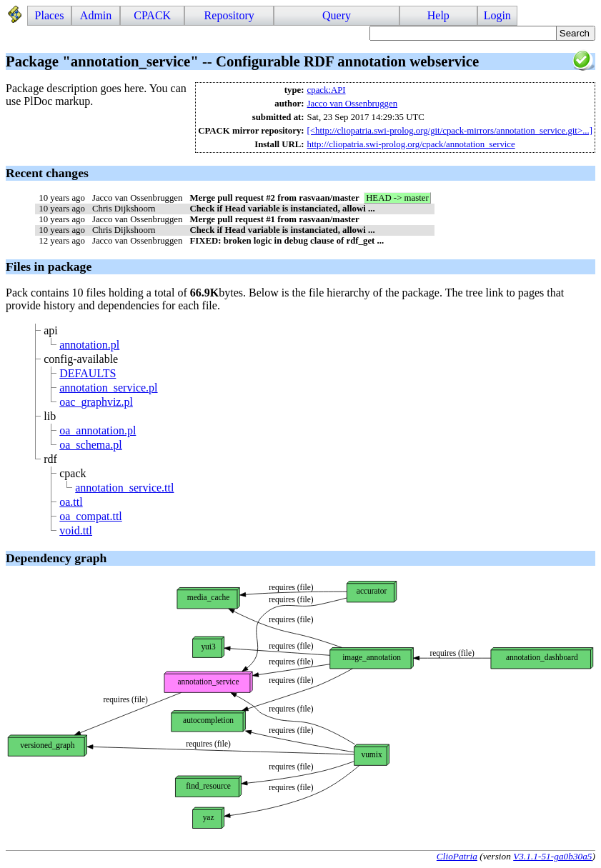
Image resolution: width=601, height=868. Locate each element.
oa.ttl (71, 502)
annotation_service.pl (108, 388)
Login (497, 15)
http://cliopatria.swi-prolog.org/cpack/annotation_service (411, 144)
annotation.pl (89, 345)
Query (337, 15)
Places (50, 15)
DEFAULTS (88, 373)
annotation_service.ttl (124, 488)
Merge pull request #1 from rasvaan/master (274, 219)
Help (438, 15)
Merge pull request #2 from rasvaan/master (274, 198)
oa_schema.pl (91, 445)
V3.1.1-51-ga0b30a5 (552, 856)
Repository (229, 15)
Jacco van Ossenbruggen (353, 104)
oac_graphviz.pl (96, 402)
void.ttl (76, 530)
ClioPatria (457, 856)
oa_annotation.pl (98, 430)
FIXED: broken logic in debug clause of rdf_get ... (287, 241)
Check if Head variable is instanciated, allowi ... (282, 209)
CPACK (152, 15)
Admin (96, 15)
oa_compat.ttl (91, 516)
